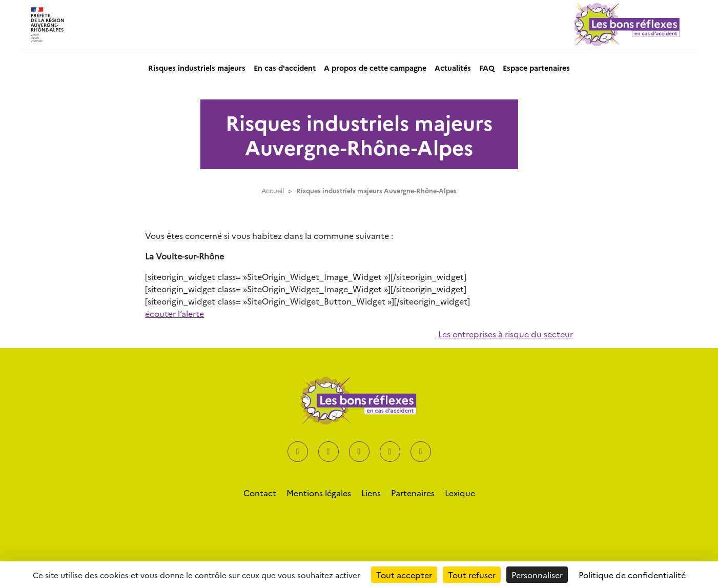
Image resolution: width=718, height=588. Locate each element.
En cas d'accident (285, 68)
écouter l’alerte (175, 313)
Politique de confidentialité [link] (632, 575)
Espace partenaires (536, 68)
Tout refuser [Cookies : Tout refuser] (472, 575)
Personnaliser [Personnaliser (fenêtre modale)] (537, 575)
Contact (260, 493)
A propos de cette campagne (375, 68)
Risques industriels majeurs (197, 68)
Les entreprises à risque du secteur (506, 334)
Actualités (453, 68)
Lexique (460, 493)
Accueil (273, 190)
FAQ (487, 68)
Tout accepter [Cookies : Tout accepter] (404, 575)
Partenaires (413, 493)
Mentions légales (319, 493)
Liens (371, 493)
